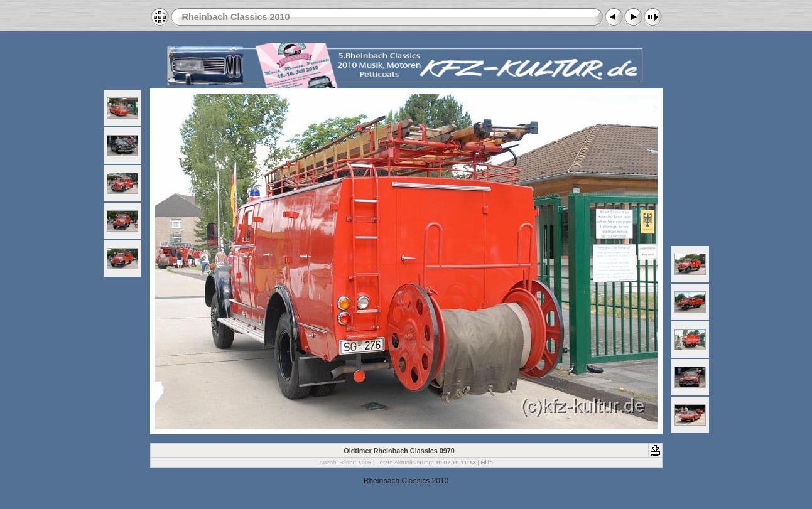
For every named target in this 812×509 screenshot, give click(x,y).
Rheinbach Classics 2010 (236, 17)
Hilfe (487, 462)
